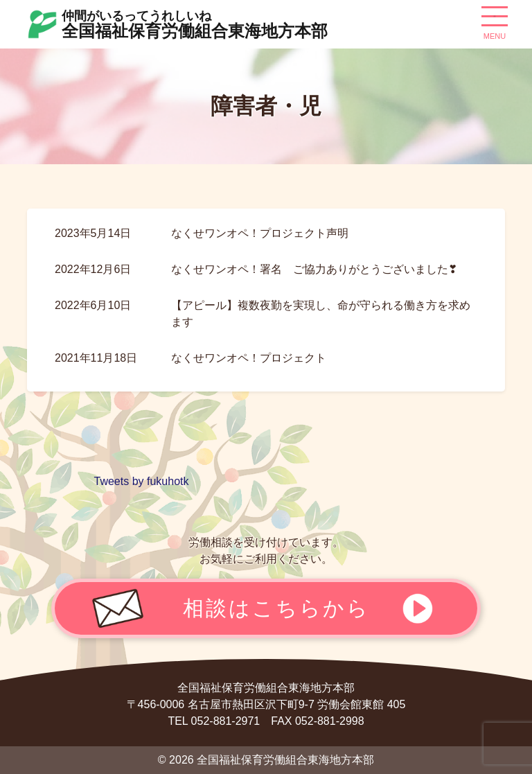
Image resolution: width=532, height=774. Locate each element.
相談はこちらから (276, 608)
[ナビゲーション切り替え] (495, 21)
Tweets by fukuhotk (142, 481)
